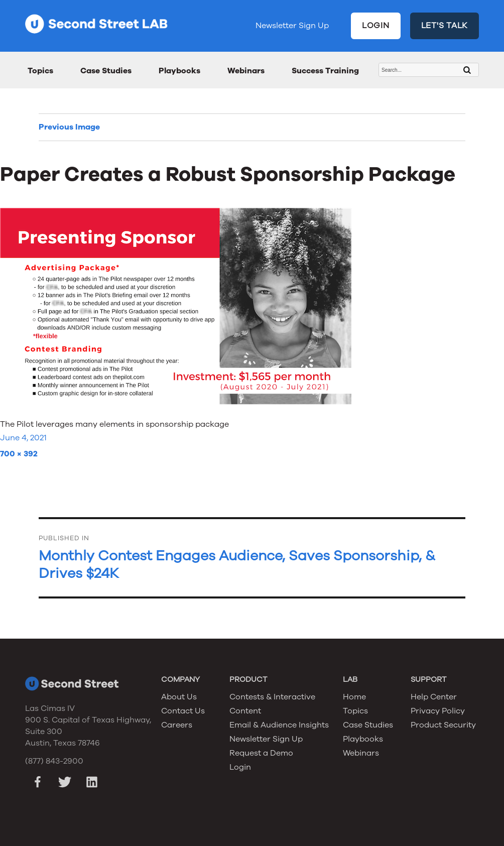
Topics (40, 71)
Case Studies (106, 71)
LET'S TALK (445, 26)
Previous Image (69, 127)
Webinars (246, 71)
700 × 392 (19, 454)
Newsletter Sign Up (292, 26)
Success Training (325, 71)
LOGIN (376, 26)
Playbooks (179, 71)
